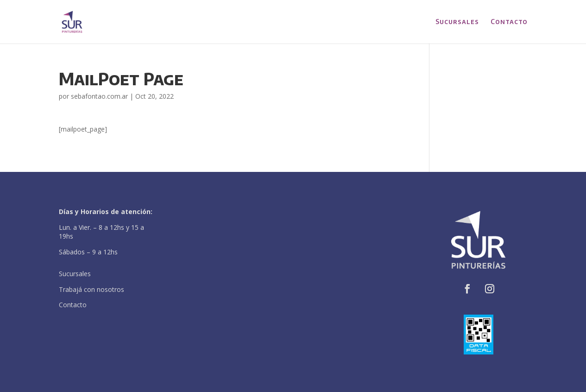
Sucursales (457, 22)
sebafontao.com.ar (99, 96)
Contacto (509, 22)
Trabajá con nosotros (91, 289)
